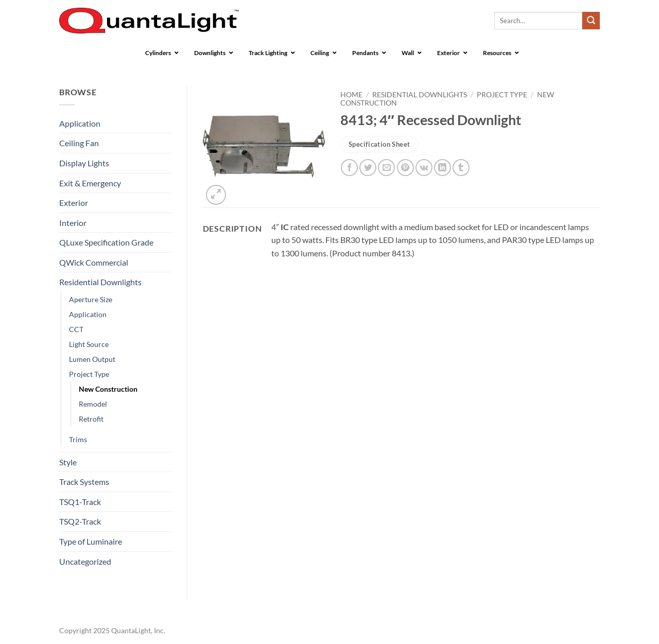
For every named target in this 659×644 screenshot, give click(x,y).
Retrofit (91, 419)
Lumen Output (92, 359)
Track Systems (84, 482)
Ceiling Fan (79, 143)
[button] (216, 195)
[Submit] (591, 21)
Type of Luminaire (91, 541)
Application (80, 123)
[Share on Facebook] (349, 168)
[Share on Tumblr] (461, 168)
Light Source (89, 344)
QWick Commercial (94, 262)
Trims (78, 439)
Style (68, 462)
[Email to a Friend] (386, 168)
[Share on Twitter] (368, 168)
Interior (73, 223)
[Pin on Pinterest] (405, 168)
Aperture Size (91, 299)
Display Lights (84, 163)
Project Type (89, 374)
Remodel (93, 404)
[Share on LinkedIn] (443, 168)
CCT (76, 329)
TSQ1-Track (80, 502)
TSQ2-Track (80, 521)
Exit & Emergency (90, 183)
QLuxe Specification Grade (106, 242)
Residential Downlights (100, 282)
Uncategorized (85, 561)
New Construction (108, 389)
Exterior (74, 203)
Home (351, 95)
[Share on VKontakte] (424, 168)
